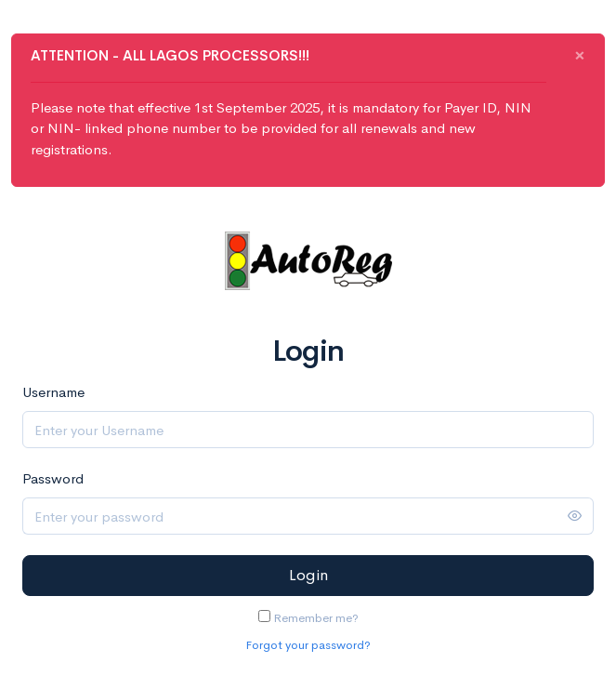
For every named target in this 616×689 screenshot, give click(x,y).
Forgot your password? (308, 645)
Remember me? (308, 618)
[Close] (580, 56)
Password (53, 478)
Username (53, 392)
